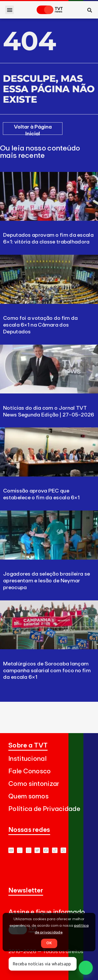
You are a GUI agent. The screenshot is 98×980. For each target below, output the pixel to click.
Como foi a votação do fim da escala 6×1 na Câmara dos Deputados (40, 325)
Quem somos (28, 796)
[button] (10, 10)
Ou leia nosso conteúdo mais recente (40, 152)
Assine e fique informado (47, 912)
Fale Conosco (30, 771)
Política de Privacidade (44, 809)
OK (49, 943)
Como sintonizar (34, 784)
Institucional (27, 759)
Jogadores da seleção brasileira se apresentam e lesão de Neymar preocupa (47, 581)
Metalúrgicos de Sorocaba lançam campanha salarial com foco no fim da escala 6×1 (47, 671)
